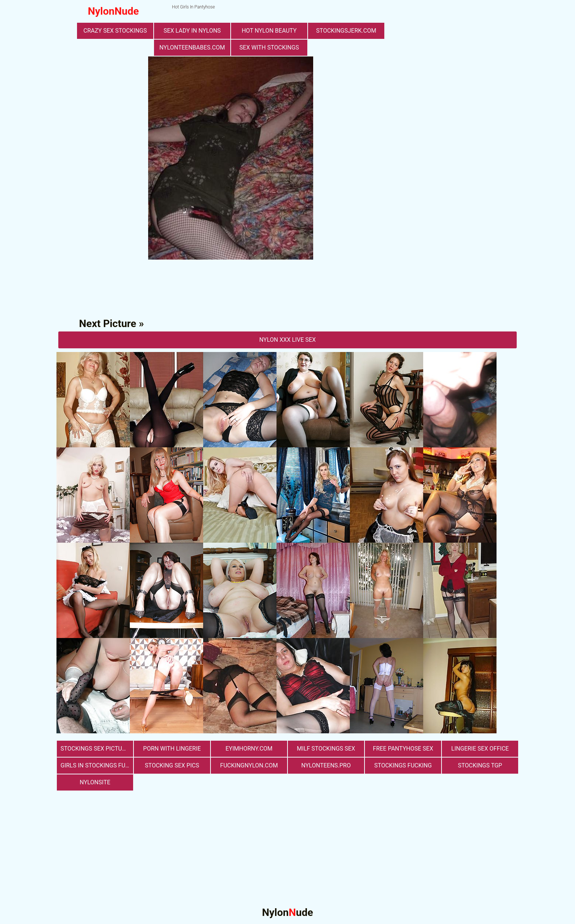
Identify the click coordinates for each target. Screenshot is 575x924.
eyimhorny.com (249, 749)
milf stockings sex (326, 749)
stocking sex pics (172, 765)
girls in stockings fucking (97, 765)
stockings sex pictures (96, 749)
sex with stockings (269, 47)
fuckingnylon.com (249, 765)
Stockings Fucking (403, 765)
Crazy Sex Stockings (115, 31)
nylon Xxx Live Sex (287, 340)
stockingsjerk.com (346, 31)
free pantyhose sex (403, 749)
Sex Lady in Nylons (192, 31)
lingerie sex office (480, 749)
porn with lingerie (172, 749)
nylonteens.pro (326, 765)
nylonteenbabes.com (192, 47)
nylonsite (95, 782)
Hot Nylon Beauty (269, 31)
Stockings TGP (480, 765)
